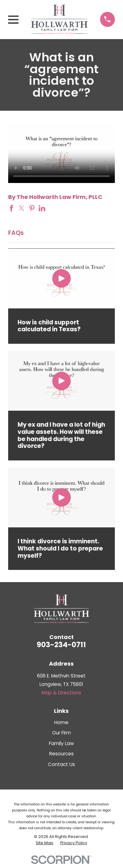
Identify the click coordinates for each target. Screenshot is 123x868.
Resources (61, 754)
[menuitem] (45, 843)
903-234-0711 (61, 645)
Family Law (61, 743)
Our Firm (61, 733)
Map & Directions (61, 693)
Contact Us (61, 764)
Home (61, 722)
